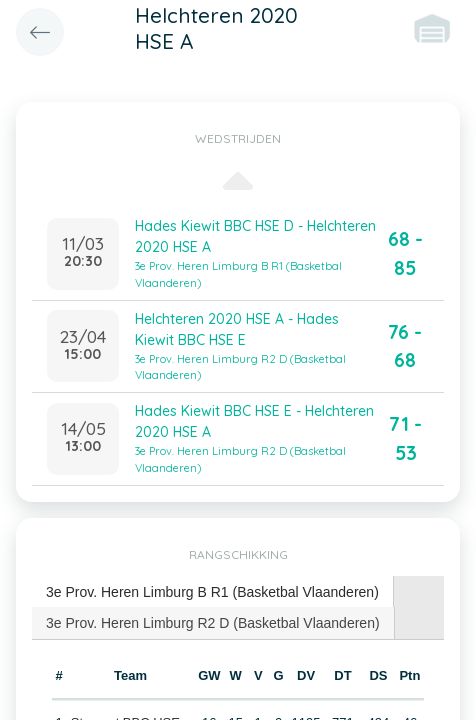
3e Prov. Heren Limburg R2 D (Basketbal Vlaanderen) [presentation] (213, 623)
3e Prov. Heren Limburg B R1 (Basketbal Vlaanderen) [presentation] (212, 592)
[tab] (213, 592)
